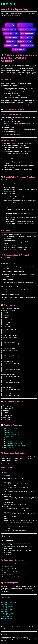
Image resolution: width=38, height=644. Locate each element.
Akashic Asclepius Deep (25, 25)
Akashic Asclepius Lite (9, 29)
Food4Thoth (8, 4)
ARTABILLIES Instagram (12, 439)
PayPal (5, 470)
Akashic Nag (11, 41)
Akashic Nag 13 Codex (24, 41)
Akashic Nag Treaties (11, 46)
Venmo (5, 472)
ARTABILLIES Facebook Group (14, 443)
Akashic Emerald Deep (11, 33)
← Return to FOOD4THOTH (9, 18)
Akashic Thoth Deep (27, 46)
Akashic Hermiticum (12, 37)
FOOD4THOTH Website (12, 429)
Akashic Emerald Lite (27, 33)
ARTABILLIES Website (11, 437)
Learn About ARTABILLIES (12, 435)
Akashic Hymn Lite (27, 37)
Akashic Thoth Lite (19, 50)
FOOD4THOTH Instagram (12, 431)
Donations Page (10, 447)
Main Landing (10, 25)
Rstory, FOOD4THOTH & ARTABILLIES (16, 445)
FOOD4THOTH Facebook (12, 433)
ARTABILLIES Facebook (12, 441)
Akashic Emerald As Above (27, 29)
